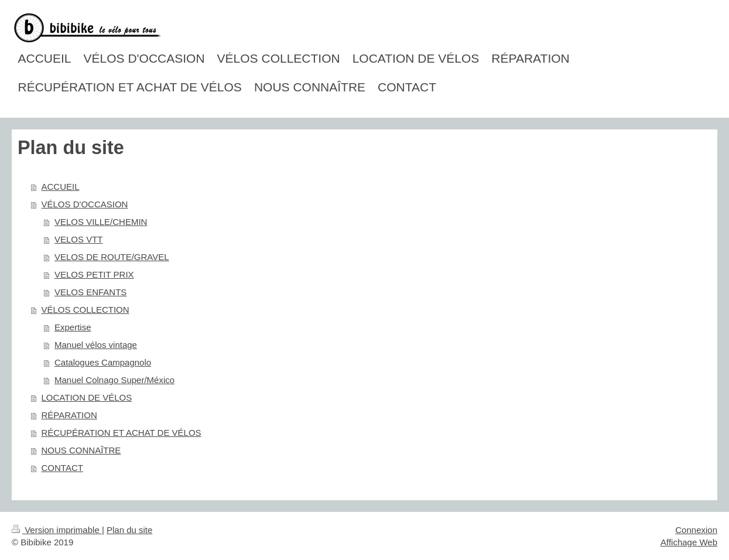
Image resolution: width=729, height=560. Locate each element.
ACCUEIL (61, 187)
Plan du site (129, 530)
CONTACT (62, 468)
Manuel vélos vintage (96, 345)
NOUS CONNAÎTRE (81, 450)
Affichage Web (689, 542)
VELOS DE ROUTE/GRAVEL (112, 257)
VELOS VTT (79, 239)
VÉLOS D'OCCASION (85, 204)
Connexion (696, 530)
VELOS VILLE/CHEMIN (101, 222)
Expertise (73, 327)
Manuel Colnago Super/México (114, 380)
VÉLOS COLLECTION (85, 310)
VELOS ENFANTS (90, 292)
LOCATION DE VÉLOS (87, 397)
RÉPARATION (69, 415)
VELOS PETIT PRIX (94, 274)
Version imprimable (57, 530)
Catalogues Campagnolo (103, 362)
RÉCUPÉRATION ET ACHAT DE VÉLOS (121, 433)
